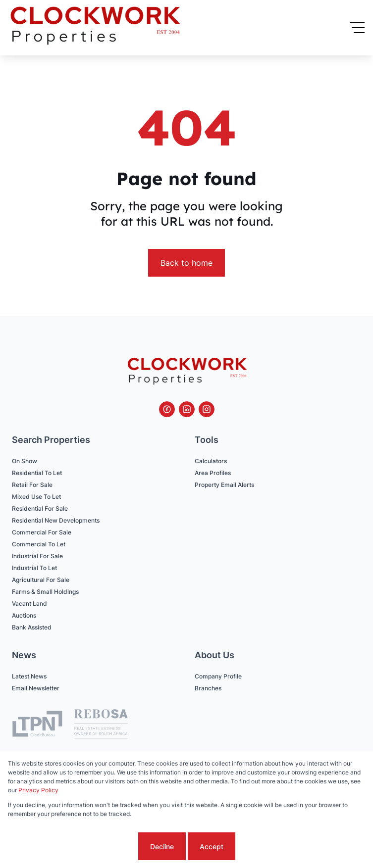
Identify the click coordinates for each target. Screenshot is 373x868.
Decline (162, 846)
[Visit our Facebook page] (167, 409)
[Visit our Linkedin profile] (187, 409)
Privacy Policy (38, 790)
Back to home (186, 263)
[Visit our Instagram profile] (207, 409)
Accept (212, 846)
